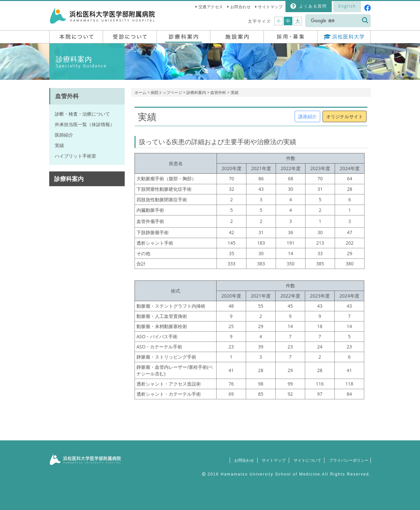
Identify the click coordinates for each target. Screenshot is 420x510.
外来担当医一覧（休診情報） (85, 124)
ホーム (140, 92)
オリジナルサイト (345, 116)
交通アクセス (211, 7)
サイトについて (304, 460)
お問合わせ (241, 7)
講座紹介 (307, 116)
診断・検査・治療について (82, 114)
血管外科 (218, 92)
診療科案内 (196, 92)
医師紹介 (64, 135)
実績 (59, 145)
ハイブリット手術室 (75, 156)
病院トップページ (166, 92)
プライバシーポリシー (347, 460)
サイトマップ (270, 7)
